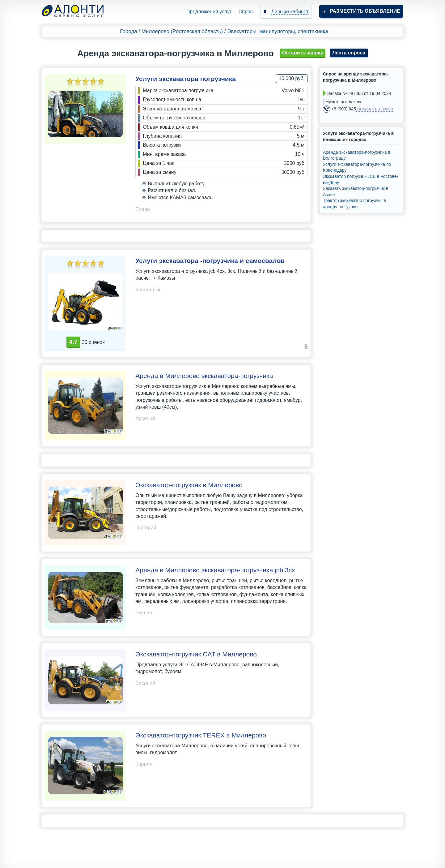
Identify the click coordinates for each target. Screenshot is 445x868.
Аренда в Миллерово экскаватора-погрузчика (204, 376)
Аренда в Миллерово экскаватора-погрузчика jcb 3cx (215, 570)
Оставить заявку (303, 53)
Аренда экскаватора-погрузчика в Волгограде (357, 155)
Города (128, 31)
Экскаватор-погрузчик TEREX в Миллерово (201, 735)
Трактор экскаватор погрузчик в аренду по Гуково (354, 204)
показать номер (375, 109)
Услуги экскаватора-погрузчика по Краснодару (357, 167)
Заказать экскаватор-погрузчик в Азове (356, 191)
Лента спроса (349, 53)
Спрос (246, 12)
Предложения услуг (209, 12)
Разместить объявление (365, 11)
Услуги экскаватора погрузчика (186, 79)
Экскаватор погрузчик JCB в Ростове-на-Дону (360, 179)
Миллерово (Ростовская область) (182, 31)
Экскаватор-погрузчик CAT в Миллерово (196, 654)
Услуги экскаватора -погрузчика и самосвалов (210, 261)
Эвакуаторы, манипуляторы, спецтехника (278, 31)
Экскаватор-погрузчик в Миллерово (189, 485)
